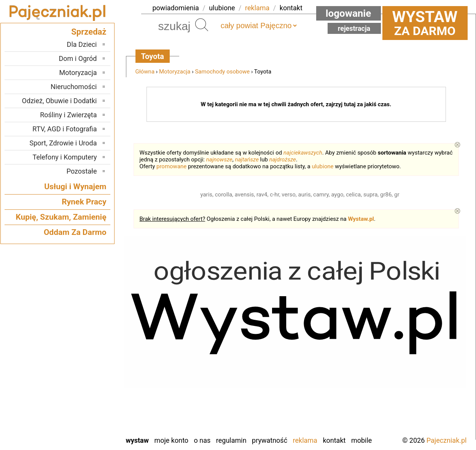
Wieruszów (81, 419)
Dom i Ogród (78, 58)
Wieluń (87, 409)
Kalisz (88, 337)
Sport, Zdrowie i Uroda (63, 143)
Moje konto (171, 440)
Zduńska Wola (77, 429)
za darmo (425, 23)
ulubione (222, 8)
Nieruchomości (74, 87)
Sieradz (87, 378)
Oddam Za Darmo (75, 232)
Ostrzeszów (80, 347)
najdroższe (283, 160)
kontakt (291, 8)
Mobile (361, 440)
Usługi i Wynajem (75, 187)
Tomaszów (82, 388)
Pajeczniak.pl (447, 440)
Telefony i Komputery (65, 157)
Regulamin (231, 440)
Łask (90, 316)
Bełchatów (82, 306)
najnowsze (219, 160)
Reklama (305, 440)
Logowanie (349, 13)
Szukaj (202, 25)
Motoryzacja (175, 72)
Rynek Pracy (84, 202)
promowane (171, 166)
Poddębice (82, 368)
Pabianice (83, 357)
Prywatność (270, 440)
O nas (202, 440)
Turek (89, 398)
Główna (145, 72)
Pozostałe (82, 171)
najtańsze (247, 160)
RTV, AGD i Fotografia (64, 129)
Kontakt (334, 440)
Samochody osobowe (222, 72)
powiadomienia (176, 8)
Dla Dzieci (82, 44)
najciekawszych (303, 153)
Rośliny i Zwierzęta (68, 115)
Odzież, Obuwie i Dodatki (60, 101)
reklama (257, 8)
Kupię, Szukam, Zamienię (61, 217)
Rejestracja (354, 28)
